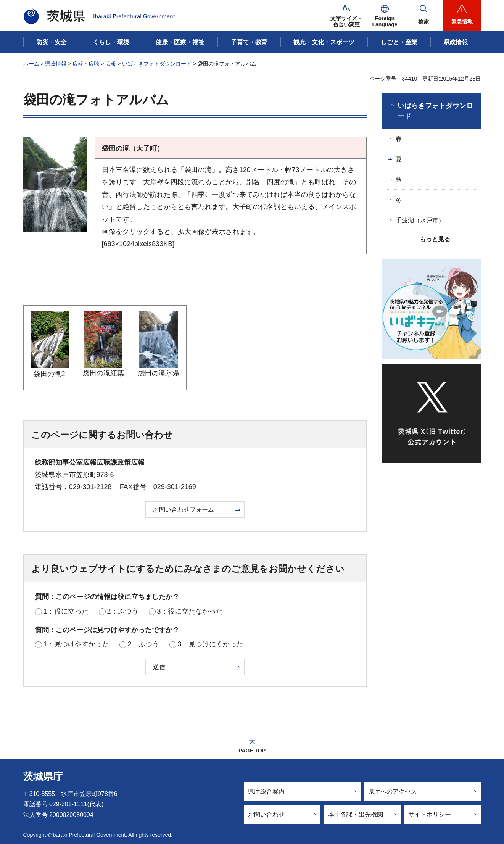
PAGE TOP (252, 751)
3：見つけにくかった (211, 644)
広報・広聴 (86, 64)
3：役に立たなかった (190, 611)
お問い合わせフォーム (184, 510)
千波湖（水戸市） (420, 220)
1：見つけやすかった (76, 644)
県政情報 (56, 64)
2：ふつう (123, 611)
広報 (111, 64)
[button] (385, 15)
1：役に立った (66, 611)
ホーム (31, 64)
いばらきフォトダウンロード (157, 64)
